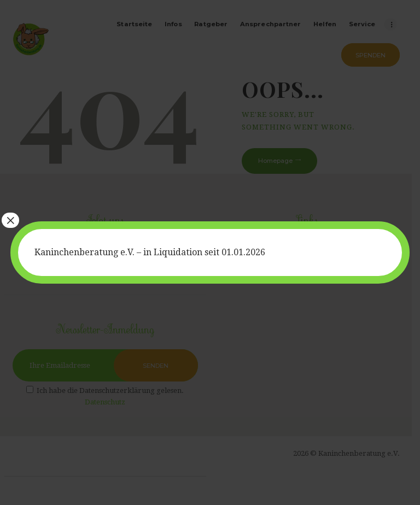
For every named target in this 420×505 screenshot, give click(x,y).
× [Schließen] (10, 220)
